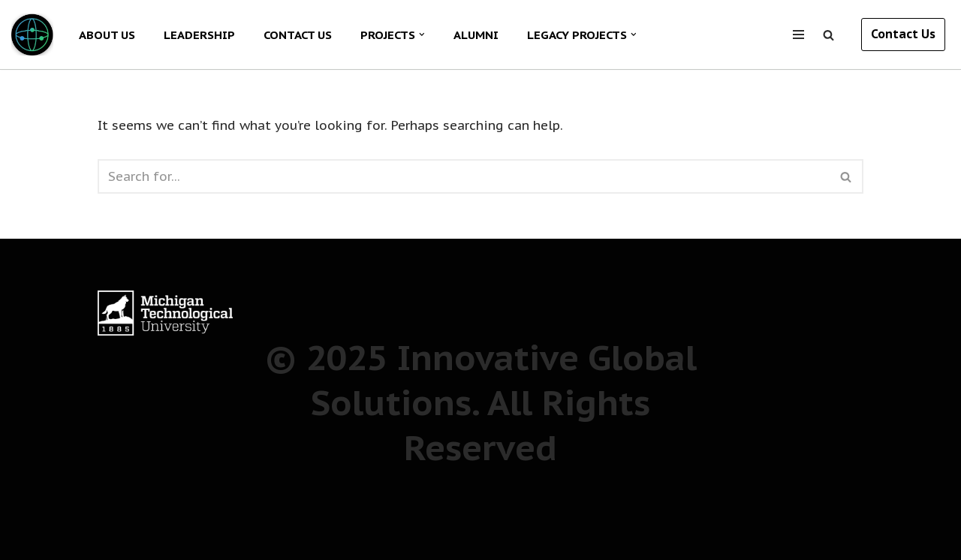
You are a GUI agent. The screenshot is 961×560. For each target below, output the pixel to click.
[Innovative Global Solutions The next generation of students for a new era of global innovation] (32, 35)
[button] (422, 35)
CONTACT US (298, 35)
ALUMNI (476, 35)
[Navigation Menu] (798, 35)
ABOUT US (107, 35)
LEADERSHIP (199, 35)
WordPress (44, 540)
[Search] (828, 35)
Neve (27, 518)
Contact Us (903, 34)
